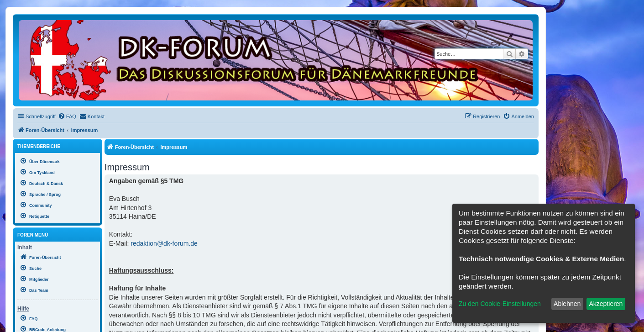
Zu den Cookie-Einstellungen (500, 304)
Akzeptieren (606, 304)
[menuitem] (67, 116)
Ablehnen (567, 304)
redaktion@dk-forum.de (164, 243)
